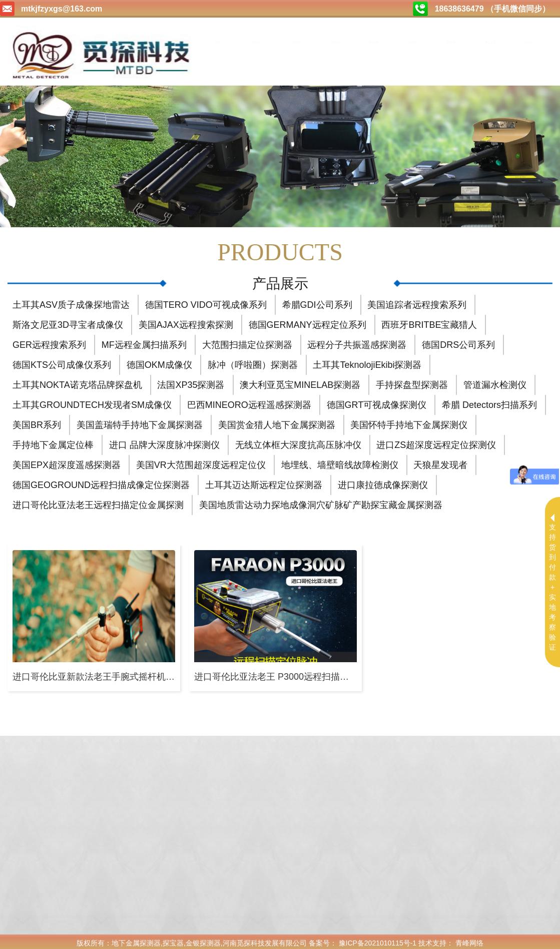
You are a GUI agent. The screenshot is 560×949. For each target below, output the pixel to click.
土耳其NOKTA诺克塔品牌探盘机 (77, 382)
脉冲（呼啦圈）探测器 (253, 362)
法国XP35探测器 (191, 382)
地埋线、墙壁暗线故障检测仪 (340, 462)
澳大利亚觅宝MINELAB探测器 (300, 382)
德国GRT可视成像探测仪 (377, 402)
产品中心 (296, 42)
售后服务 (490, 42)
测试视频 (374, 42)
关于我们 (257, 42)
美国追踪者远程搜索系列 (417, 302)
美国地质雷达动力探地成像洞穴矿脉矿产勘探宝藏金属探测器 (321, 502)
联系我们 (529, 42)
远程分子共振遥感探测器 (357, 342)
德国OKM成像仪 (159, 362)
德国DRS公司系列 (458, 342)
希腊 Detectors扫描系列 (489, 402)
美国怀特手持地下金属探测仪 (409, 422)
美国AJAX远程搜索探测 (186, 322)
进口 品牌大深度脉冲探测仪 (164, 442)
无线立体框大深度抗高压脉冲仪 (298, 442)
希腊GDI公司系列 (317, 302)
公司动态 (335, 42)
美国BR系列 (37, 422)
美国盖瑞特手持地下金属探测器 (140, 422)
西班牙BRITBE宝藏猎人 (429, 322)
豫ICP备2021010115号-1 (378, 940)
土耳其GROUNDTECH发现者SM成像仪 (92, 402)
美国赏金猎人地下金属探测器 (277, 422)
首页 (218, 42)
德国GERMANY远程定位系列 (308, 322)
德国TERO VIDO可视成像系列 (206, 302)
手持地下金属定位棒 (53, 442)
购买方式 (412, 42)
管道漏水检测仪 (495, 382)
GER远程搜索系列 (49, 342)
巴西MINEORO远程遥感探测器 (249, 402)
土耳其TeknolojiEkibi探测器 (367, 362)
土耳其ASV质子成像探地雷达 (71, 302)
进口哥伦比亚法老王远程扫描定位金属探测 (98, 502)
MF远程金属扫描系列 (144, 342)
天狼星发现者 (440, 462)
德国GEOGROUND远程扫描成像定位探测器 (101, 482)
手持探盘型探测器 (412, 382)
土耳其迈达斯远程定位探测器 (264, 482)
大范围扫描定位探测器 (247, 342)
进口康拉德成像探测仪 (383, 482)
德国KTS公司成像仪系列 (62, 362)
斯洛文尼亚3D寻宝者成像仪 (68, 322)
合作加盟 (451, 42)
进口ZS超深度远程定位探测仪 (436, 442)
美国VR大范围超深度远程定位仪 (201, 462)
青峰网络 (469, 940)
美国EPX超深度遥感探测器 (67, 462)
